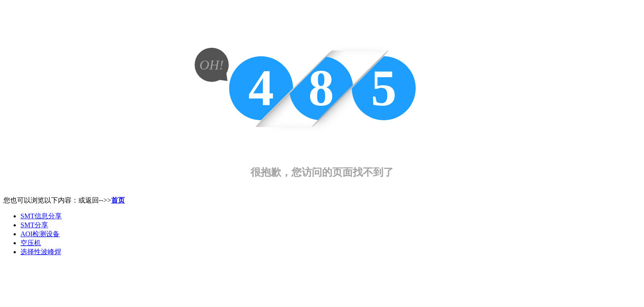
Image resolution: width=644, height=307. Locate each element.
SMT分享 (34, 225)
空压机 (31, 243)
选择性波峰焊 (41, 252)
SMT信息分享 (41, 216)
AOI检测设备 (40, 234)
